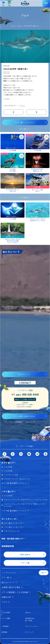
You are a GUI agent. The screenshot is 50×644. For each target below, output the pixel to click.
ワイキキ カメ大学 (11, 475)
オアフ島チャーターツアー (14, 523)
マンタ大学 (8, 496)
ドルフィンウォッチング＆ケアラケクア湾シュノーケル (25, 505)
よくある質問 (6, 613)
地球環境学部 (8, 546)
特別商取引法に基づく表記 (30, 619)
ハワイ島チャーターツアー (14, 527)
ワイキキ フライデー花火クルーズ (17, 479)
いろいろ (6, 73)
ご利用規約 (5, 626)
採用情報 (4, 632)
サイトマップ (29, 632)
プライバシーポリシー (32, 626)
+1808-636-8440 (25, 394)
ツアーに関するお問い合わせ (24, 416)
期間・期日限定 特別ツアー (13, 539)
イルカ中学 (8, 467)
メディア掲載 (6, 618)
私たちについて (24, 374)
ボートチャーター (10, 519)
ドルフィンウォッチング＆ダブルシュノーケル (26, 500)
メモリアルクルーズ (11, 531)
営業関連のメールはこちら (24, 422)
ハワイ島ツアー (9, 491)
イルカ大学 (8, 471)
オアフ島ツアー (9, 463)
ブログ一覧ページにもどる (24, 122)
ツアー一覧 (3, 3)
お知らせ (28, 613)
